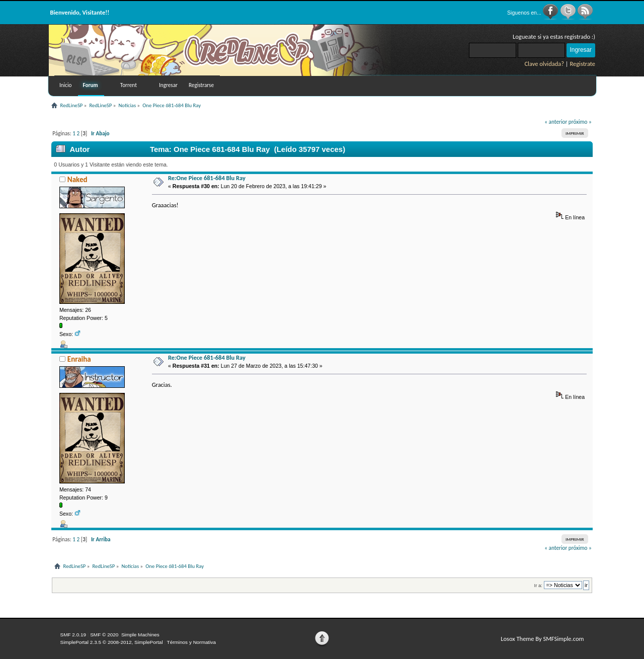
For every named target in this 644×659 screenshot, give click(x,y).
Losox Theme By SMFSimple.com (542, 639)
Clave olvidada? (544, 64)
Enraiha (79, 359)
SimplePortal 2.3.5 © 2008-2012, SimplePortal (112, 642)
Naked (77, 180)
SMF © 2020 (104, 635)
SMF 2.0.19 (73, 635)
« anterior (556, 122)
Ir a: (538, 585)
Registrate (582, 64)
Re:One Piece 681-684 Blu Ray (207, 178)
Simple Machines (140, 635)
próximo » (580, 122)
